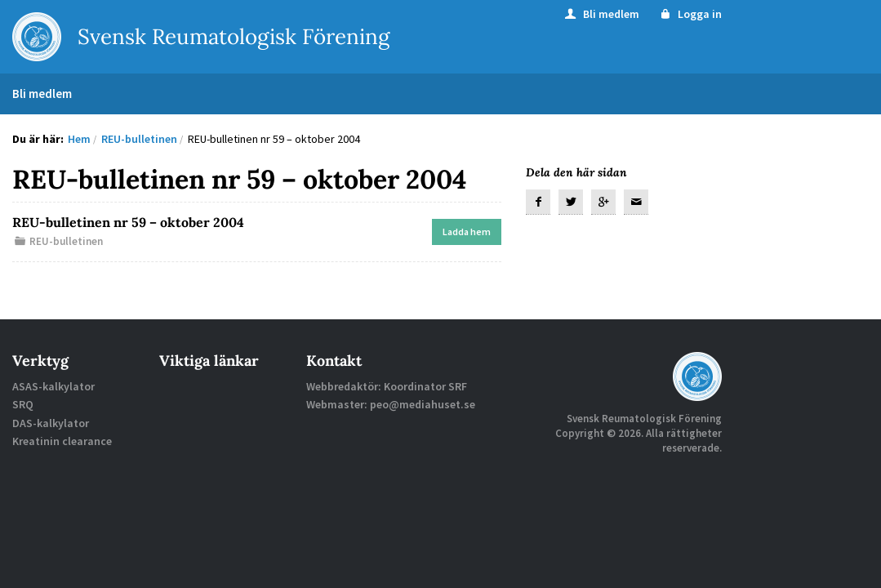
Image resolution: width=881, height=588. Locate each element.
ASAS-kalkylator (53, 386)
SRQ (23, 404)
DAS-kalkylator (51, 423)
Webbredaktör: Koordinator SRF (387, 386)
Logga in (690, 14)
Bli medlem (601, 14)
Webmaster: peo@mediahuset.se (391, 404)
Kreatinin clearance (62, 441)
